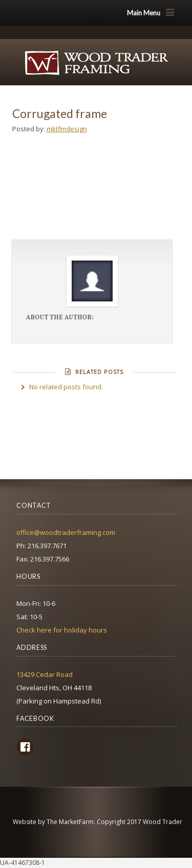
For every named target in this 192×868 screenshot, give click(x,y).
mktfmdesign (67, 129)
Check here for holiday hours (62, 630)
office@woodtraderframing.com (66, 532)
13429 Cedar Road (45, 674)
